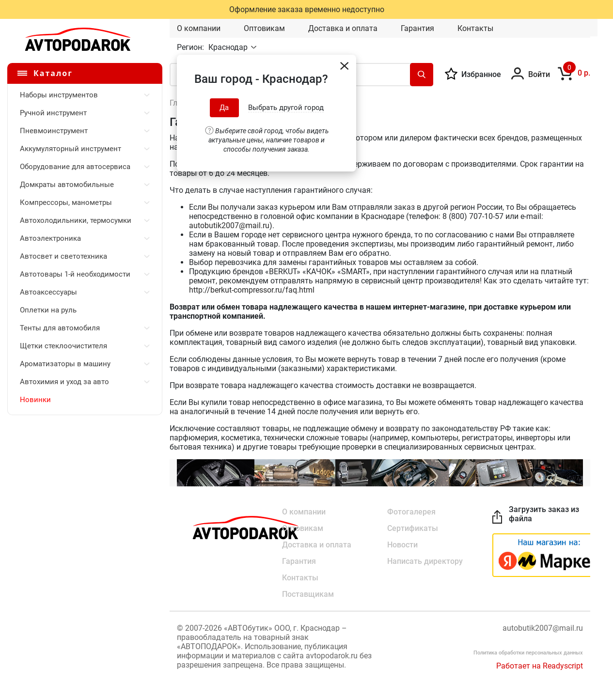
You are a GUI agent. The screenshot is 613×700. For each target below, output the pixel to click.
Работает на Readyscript (540, 666)
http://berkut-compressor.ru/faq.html (252, 290)
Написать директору (425, 561)
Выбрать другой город (286, 108)
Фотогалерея (411, 512)
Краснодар (229, 47)
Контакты (475, 28)
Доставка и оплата (343, 28)
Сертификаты (413, 528)
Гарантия (417, 28)
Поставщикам (308, 594)
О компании (199, 28)
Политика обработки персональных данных (528, 653)
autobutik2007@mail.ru (229, 226)
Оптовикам (264, 28)
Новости (402, 545)
